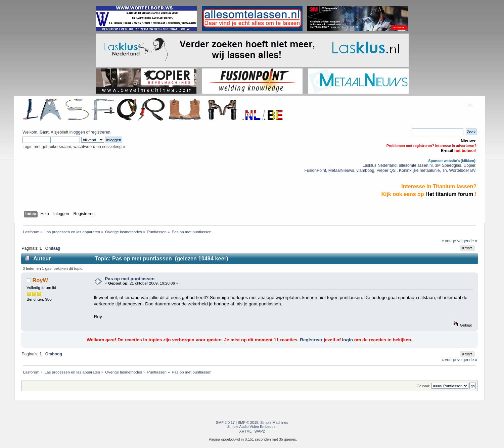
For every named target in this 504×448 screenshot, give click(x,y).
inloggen (77, 132)
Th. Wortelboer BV (459, 170)
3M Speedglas (448, 165)
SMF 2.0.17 (225, 422)
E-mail (447, 151)
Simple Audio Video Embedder (252, 427)
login (348, 340)
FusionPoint (315, 170)
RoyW (40, 280)
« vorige (449, 241)
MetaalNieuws (341, 170)
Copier (469, 165)
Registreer (311, 340)
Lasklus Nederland (380, 165)
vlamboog (365, 170)
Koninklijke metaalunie (419, 170)
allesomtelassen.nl (416, 165)
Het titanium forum (449, 194)
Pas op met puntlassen (130, 279)
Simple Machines (274, 422)
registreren (100, 132)
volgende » (467, 241)
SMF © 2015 (248, 422)
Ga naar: (423, 386)
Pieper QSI (386, 170)
